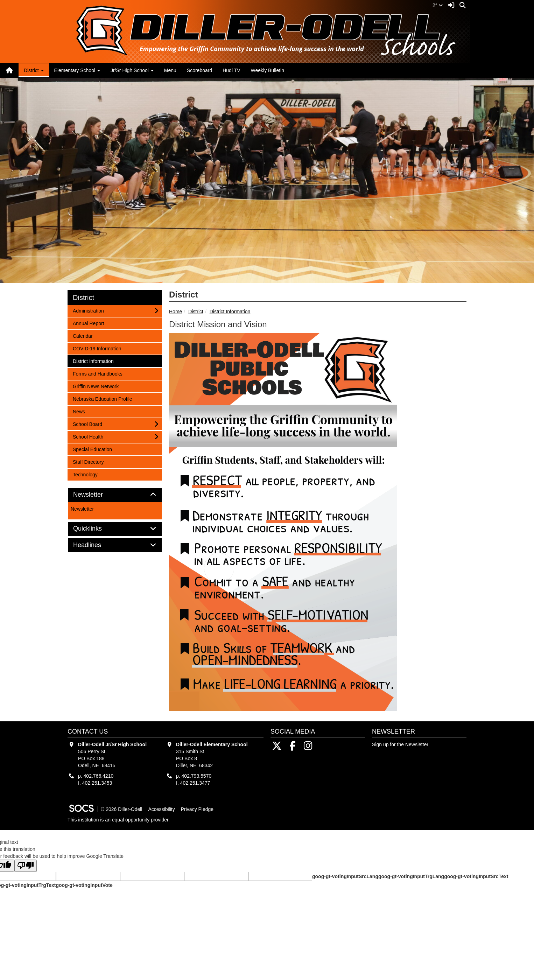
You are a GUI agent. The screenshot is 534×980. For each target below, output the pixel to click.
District (196, 311)
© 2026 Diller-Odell (121, 809)
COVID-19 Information (97, 348)
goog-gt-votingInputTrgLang (411, 876)
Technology (85, 474)
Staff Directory (88, 461)
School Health (88, 436)
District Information (230, 311)
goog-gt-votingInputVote (84, 885)
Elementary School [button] (77, 70)
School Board (87, 424)
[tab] (115, 495)
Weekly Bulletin (268, 70)
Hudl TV (231, 70)
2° (438, 5)
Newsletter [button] (96, 495)
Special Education (92, 449)
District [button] (34, 70)
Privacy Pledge (197, 809)
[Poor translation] (26, 866)
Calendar (83, 335)
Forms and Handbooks (97, 373)
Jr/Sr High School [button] (132, 70)
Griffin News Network (96, 386)
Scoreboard (199, 70)
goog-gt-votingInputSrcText (476, 876)
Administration (88, 310)
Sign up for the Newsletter (400, 744)
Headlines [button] (95, 545)
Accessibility (161, 809)
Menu (170, 70)
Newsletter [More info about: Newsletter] (82, 509)
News (82, 411)
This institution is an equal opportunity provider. (119, 820)
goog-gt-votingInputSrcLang (345, 876)
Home (175, 311)
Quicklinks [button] (95, 529)
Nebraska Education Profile (102, 398)
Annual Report (88, 323)
